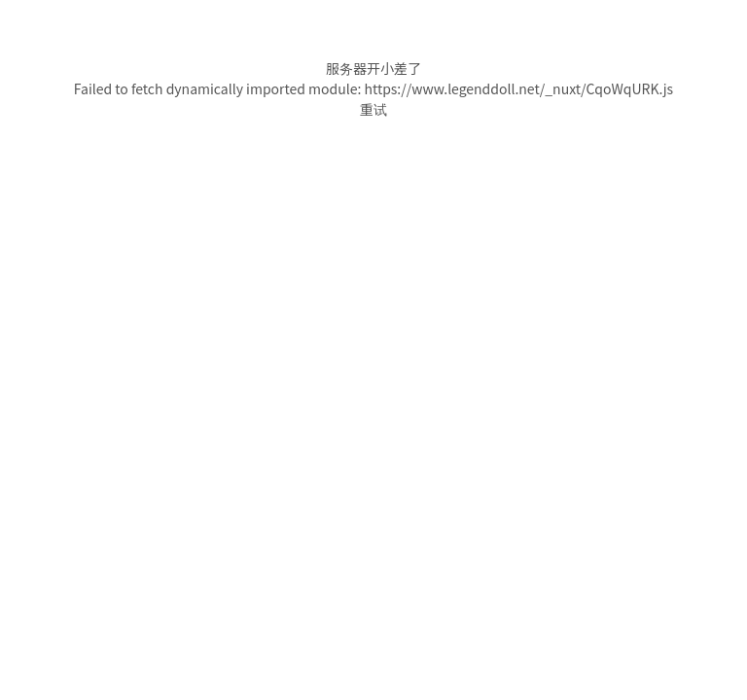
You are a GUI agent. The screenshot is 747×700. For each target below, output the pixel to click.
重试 (373, 109)
